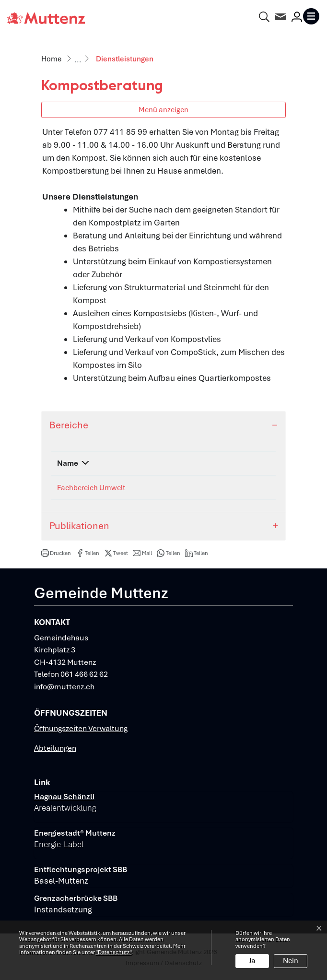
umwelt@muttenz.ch (233, 488)
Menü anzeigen (163, 110)
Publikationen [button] (79, 526)
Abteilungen (55, 748)
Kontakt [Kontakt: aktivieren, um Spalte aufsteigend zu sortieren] (212, 463)
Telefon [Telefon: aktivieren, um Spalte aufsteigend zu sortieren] (151, 463)
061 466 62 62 (84, 674)
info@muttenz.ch (64, 687)
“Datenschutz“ (113, 952)
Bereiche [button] (69, 425)
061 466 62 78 (162, 488)
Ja (252, 961)
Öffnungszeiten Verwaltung (81, 728)
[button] (56, 553)
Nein (291, 961)
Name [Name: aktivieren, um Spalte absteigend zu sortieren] (68, 463)
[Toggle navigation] (311, 16)
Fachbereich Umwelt (91, 488)
